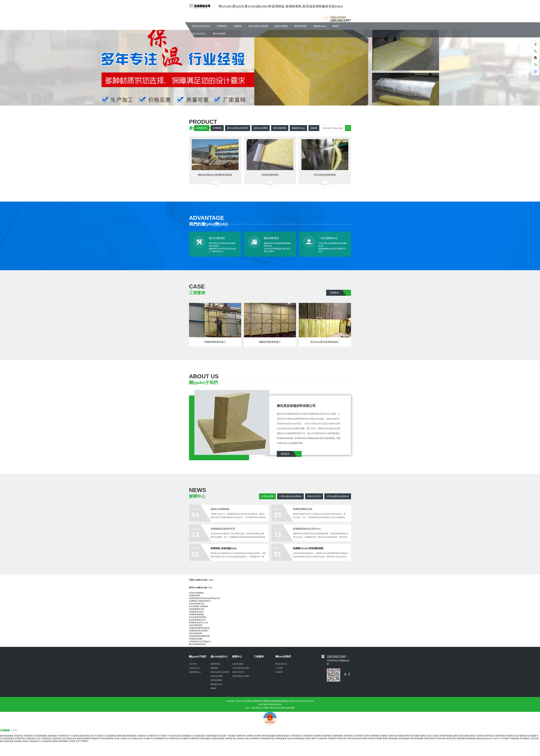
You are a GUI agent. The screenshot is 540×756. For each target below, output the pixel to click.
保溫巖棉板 (33, 741)
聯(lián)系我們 (219, 34)
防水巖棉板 (524, 738)
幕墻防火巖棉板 (121, 738)
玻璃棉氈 (318, 736)
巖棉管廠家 (464, 736)
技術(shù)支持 (314, 496)
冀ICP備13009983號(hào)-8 (270, 704)
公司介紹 (193, 664)
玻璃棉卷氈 (222, 26)
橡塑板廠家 (461, 738)
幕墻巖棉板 (18, 736)
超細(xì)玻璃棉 (281, 26)
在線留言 (279, 672)
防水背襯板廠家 (158, 738)
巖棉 (360, 738)
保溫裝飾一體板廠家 (227, 736)
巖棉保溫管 (490, 736)
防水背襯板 (161, 736)
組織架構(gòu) (195, 672)
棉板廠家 (18, 741)
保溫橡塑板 (323, 738)
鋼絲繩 (336, 26)
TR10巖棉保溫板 (76, 736)
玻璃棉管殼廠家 (446, 736)
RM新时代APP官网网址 (78, 741)
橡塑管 (407, 736)
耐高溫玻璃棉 (301, 26)
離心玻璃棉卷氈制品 (198, 644)
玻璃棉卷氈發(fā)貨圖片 (199, 631)
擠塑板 (385, 738)
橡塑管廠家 (415, 736)
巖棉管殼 (473, 736)
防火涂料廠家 (504, 738)
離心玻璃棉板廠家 (279, 738)
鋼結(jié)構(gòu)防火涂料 (487, 738)
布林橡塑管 (151, 736)
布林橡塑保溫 (63, 736)
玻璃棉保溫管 (501, 736)
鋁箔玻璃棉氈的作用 (198, 620)
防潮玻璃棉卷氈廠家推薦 (199, 636)
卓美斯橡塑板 (296, 736)
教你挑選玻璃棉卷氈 (198, 617)
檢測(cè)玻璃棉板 (196, 593)
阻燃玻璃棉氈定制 (197, 609)
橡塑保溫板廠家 (269, 736)
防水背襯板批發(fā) (173, 738)
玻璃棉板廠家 (205, 738)
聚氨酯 (379, 738)
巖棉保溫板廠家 (7, 736)
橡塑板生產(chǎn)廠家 (429, 736)
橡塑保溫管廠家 (283, 736)
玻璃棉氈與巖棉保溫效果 (199, 628)
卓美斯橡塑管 (308, 736)
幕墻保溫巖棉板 (107, 738)
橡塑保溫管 (342, 738)
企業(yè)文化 (194, 668)
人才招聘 (279, 668)
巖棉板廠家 (52, 736)
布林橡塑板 (141, 736)
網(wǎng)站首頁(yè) (201, 26)
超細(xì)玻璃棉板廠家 (296, 738)
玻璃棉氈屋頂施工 (197, 612)
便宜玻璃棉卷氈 (196, 633)
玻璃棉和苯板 (195, 596)
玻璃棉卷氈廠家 (218, 738)
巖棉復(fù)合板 (513, 736)
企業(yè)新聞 (267, 496)
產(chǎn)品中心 (199, 34)
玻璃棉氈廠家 (337, 736)
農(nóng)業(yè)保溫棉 (258, 26)
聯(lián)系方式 (281, 664)
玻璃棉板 (238, 26)
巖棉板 (25, 741)
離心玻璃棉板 (239, 738)
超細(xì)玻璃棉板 (252, 738)
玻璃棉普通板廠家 (197, 614)
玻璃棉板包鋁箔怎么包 (198, 623)
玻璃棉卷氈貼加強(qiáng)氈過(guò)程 (205, 598)
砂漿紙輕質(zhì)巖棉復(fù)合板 (27, 738)
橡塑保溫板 (352, 738)
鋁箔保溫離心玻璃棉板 (198, 606)
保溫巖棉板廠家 (40, 736)
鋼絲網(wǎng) (320, 26)
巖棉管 (456, 736)
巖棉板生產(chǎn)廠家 (93, 736)
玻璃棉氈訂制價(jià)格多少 (200, 601)
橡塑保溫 (372, 738)
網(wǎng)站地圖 (288, 708)
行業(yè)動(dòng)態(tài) (290, 496)
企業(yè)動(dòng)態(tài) (338, 496)
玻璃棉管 (258, 736)
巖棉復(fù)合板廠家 (528, 736)
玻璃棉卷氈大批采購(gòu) (200, 641)
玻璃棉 (366, 736)
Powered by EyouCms (304, 701)
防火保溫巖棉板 (110, 736)
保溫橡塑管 (333, 738)
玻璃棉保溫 (393, 736)
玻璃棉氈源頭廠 (196, 639)
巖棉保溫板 (72, 738)
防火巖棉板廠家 (198, 736)
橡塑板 (401, 736)
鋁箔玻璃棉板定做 (197, 604)
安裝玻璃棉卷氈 (196, 625)
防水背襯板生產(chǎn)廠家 (139, 738)
